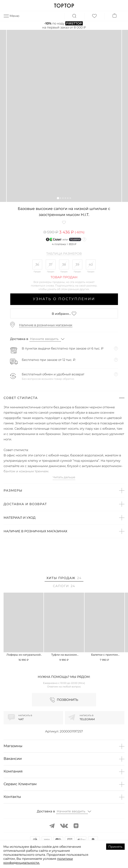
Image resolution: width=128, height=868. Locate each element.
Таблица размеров (64, 254)
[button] (58, 198)
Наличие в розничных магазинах (46, 325)
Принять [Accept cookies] (115, 847)
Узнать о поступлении (64, 299)
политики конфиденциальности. (38, 861)
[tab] (64, 579)
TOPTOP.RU (64, 6)
